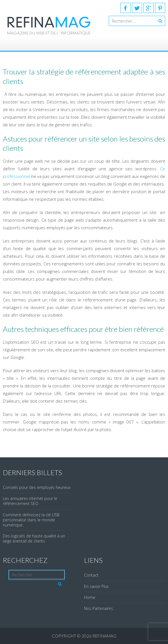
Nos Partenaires (99, 608)
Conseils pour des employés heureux (37, 487)
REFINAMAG (104, 636)
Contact (91, 575)
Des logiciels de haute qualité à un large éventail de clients (34, 538)
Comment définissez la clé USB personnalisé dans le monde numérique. (31, 520)
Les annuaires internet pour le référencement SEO (30, 501)
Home (90, 597)
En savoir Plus (96, 586)
